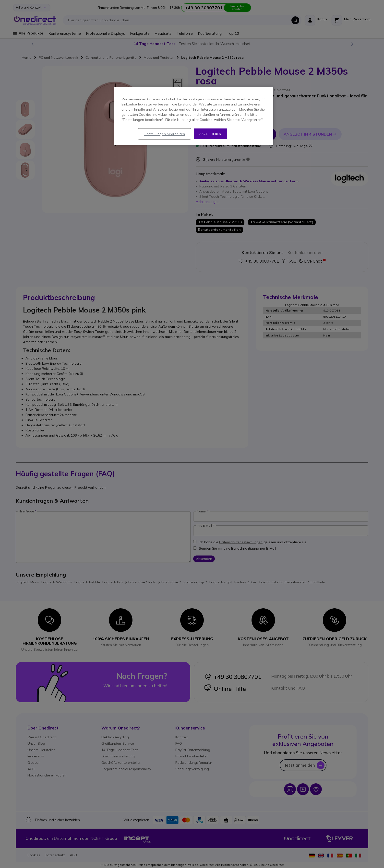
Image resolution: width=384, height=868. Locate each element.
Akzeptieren (210, 134)
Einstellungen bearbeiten (164, 134)
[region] (194, 116)
